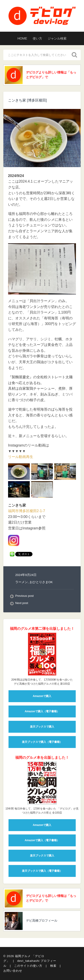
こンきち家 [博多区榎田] (27, 100)
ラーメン (22, 582)
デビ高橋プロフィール (42, 921)
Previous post (24, 596)
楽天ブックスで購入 (42, 727)
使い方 (37, 38)
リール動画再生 (21, 457)
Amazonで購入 (42, 696)
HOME (22, 38)
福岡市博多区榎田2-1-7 (27, 511)
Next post (22, 603)
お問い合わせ (13, 971)
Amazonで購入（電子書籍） (42, 711)
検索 (53, 966)
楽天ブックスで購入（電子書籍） (42, 742)
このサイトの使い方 (28, 966)
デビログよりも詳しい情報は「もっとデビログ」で (51, 75)
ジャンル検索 (57, 38)
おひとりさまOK (41, 582)
